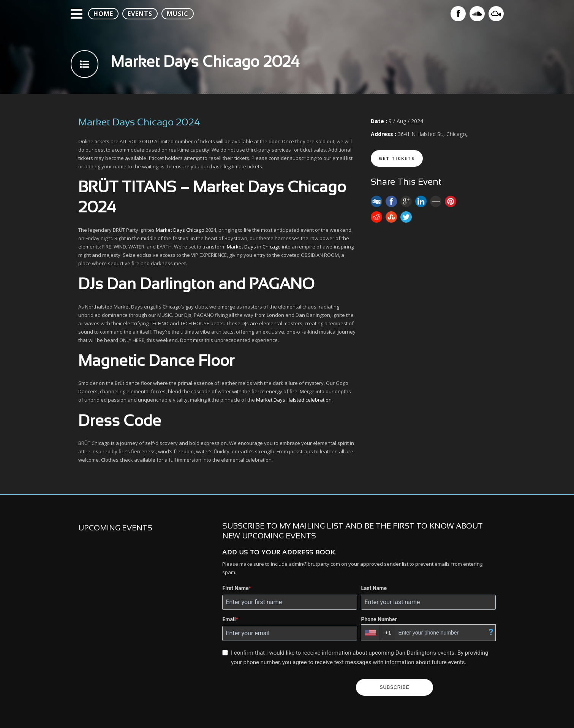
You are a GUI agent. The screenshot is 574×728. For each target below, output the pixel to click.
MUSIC (178, 14)
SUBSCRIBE (394, 687)
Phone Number (379, 619)
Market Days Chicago (180, 230)
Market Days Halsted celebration (294, 400)
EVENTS (140, 14)
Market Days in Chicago (254, 247)
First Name (235, 588)
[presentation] (286, 687)
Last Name (374, 588)
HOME (103, 14)
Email (229, 619)
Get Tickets (397, 158)
